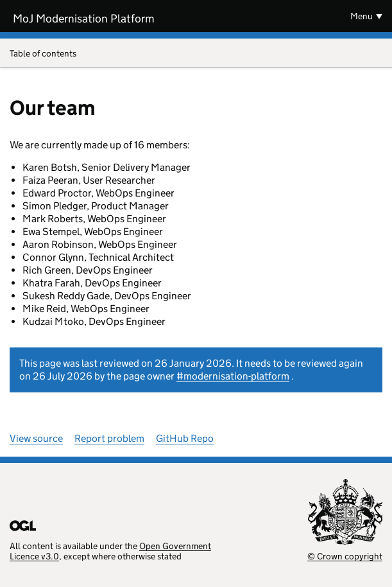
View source (36, 438)
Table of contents (196, 54)
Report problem (109, 438)
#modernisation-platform (233, 376)
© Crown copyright (345, 556)
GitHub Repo (185, 438)
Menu (362, 16)
